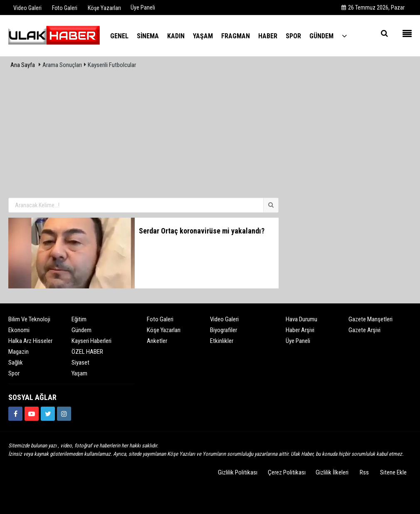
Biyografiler (224, 330)
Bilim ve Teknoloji (29, 319)
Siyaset (80, 363)
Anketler (157, 341)
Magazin (19, 352)
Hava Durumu (301, 319)
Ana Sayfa (23, 65)
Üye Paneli (143, 7)
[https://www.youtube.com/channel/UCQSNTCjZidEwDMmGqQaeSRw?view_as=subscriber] (32, 414)
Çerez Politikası (287, 472)
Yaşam (79, 373)
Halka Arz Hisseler (30, 341)
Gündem (82, 330)
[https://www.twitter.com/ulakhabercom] (48, 414)
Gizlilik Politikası (238, 472)
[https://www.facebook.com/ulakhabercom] (15, 414)
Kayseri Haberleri (91, 341)
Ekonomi (19, 330)
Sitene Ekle (393, 472)
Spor (14, 373)
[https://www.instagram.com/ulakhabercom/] (64, 414)
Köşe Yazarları (164, 330)
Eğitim (79, 319)
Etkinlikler (222, 341)
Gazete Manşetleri (371, 319)
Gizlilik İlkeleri (332, 472)
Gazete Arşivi (364, 330)
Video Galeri (224, 319)
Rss (364, 472)
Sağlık (16, 363)
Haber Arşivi (300, 330)
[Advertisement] (210, 134)
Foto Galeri (160, 319)
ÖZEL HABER (87, 352)
